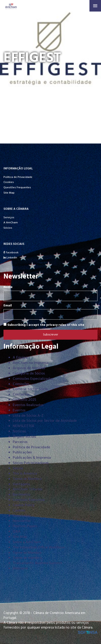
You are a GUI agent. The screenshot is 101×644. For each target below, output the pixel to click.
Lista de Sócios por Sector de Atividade (45, 421)
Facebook (11, 253)
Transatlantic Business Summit (37, 563)
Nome (8, 287)
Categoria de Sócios (29, 374)
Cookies (9, 182)
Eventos (19, 410)
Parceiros (20, 442)
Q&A (17, 532)
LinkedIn (10, 258)
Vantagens (21, 484)
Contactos (21, 395)
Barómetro (21, 495)
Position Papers (25, 526)
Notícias (19, 431)
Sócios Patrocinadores (31, 463)
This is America (25, 474)
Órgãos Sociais (24, 437)
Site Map (9, 193)
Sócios (8, 228)
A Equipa (20, 358)
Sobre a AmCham (27, 542)
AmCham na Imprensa (31, 363)
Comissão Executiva (29, 500)
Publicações (22, 452)
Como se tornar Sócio (30, 389)
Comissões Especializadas (33, 379)
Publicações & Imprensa (32, 458)
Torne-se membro (27, 558)
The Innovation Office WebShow (39, 548)
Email (8, 306)
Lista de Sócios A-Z (28, 416)
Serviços (9, 218)
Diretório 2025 (24, 400)
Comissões (21, 384)
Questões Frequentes (17, 188)
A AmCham (11, 223)
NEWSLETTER (23, 426)
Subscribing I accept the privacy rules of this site (44, 325)
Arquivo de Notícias (29, 368)
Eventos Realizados (28, 405)
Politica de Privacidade (18, 177)
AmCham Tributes (28, 489)
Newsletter (22, 516)
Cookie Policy (24, 505)
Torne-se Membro (27, 479)
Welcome (20, 569)
